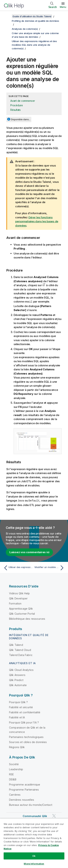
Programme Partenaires (24, 789)
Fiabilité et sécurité (21, 707)
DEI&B (13, 779)
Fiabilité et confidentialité (25, 712)
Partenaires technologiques (26, 737)
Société (14, 764)
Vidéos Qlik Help (19, 593)
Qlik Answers (17, 675)
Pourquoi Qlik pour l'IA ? (24, 722)
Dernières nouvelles (22, 799)
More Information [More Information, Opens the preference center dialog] (34, 864)
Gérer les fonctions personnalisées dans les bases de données (37, 221)
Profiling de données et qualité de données (35, 21)
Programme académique (25, 784)
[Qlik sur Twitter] (54, 815)
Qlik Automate (18, 685)
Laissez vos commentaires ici (29, 552)
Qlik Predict (16, 680)
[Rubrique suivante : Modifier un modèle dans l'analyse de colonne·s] (50, 567)
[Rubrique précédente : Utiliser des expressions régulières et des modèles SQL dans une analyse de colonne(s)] (18, 567)
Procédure (17, 105)
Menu (63, 7)
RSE (11, 774)
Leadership (16, 769)
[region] (34, 843)
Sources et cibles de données (28, 742)
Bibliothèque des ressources (27, 618)
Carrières (15, 794)
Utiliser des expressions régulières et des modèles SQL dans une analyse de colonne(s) (34, 45)
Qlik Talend (16, 644)
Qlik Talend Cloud (20, 650)
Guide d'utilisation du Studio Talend (32, 16)
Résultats (16, 110)
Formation (15, 603)
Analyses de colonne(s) (25, 29)
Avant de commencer (23, 101)
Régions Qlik (17, 747)
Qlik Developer (18, 598)
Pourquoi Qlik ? (18, 702)
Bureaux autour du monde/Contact (31, 804)
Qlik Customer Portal (22, 613)
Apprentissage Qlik (21, 608)
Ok (34, 856)
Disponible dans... (21, 119)
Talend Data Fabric (21, 655)
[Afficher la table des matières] (7, 16)
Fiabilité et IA (17, 717)
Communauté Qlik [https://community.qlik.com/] (35, 816)
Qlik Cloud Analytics (21, 669)
